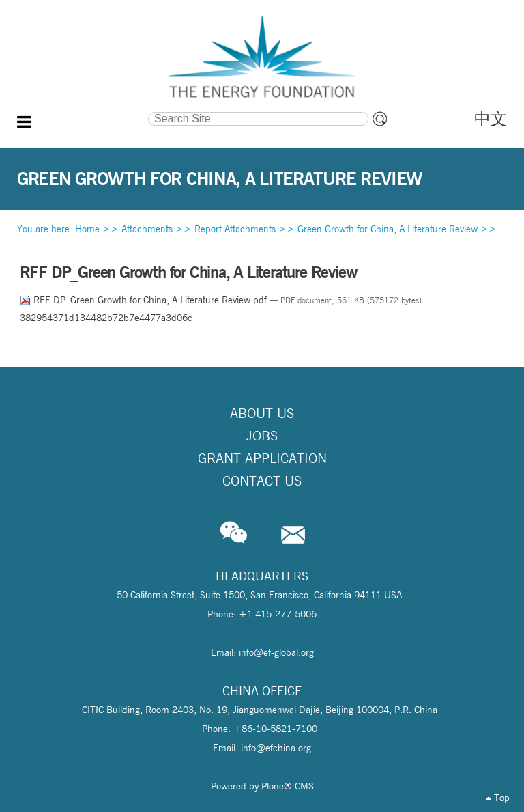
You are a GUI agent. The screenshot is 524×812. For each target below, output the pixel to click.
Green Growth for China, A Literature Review (388, 229)
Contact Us (262, 481)
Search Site (83, 111)
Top (498, 798)
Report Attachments (235, 229)
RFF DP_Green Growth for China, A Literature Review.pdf (145, 300)
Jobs (262, 436)
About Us (262, 413)
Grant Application (262, 458)
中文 (491, 118)
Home (87, 229)
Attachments (147, 229)
